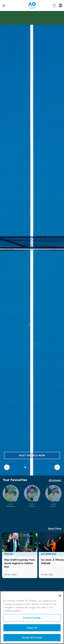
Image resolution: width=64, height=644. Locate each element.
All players (55, 480)
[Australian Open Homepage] (32, 6)
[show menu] (4, 6)
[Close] (60, 596)
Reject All (32, 628)
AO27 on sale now (32, 455)
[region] (32, 617)
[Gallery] (32, 496)
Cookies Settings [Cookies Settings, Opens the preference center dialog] (32, 618)
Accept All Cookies (32, 638)
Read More (55, 529)
